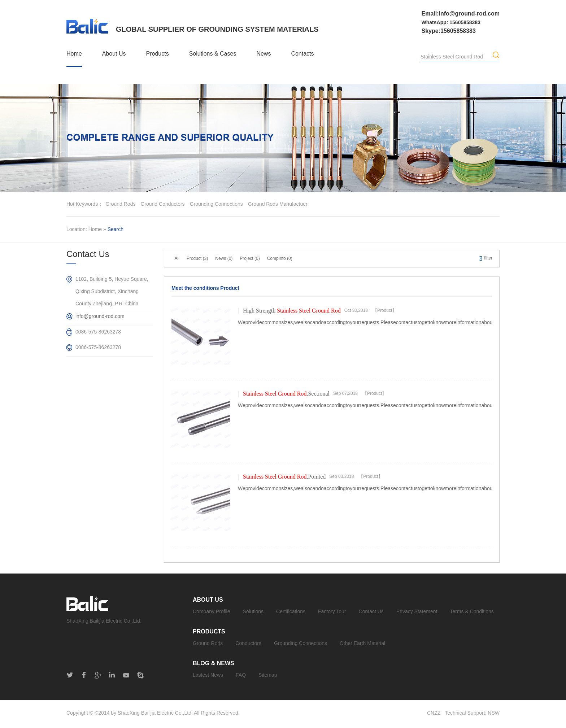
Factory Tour (332, 611)
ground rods (120, 204)
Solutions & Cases (213, 54)
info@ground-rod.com (100, 316)
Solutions (253, 611)
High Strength (292, 311)
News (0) (224, 258)
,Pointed (284, 477)
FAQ (241, 675)
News (264, 54)
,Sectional (286, 394)
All (177, 258)
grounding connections (216, 204)
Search (116, 229)
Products (158, 54)
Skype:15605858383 (449, 31)
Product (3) (197, 258)
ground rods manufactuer (278, 204)
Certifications (291, 611)
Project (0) (250, 258)
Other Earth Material (362, 643)
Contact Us (371, 611)
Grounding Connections (301, 643)
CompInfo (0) (280, 258)
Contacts (302, 54)
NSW (494, 713)
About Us (114, 54)
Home (74, 54)
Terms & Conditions (472, 611)
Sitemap (268, 675)
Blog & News (214, 663)
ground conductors (162, 204)
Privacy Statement (417, 611)
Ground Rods (208, 643)
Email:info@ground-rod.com (461, 14)
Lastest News (208, 675)
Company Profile (212, 611)
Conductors (248, 643)
